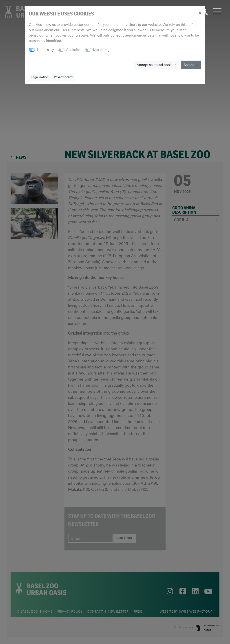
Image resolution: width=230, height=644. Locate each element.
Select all (191, 65)
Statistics (73, 50)
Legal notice (39, 77)
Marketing (101, 50)
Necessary (45, 50)
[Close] (200, 13)
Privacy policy (63, 77)
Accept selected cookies (156, 65)
